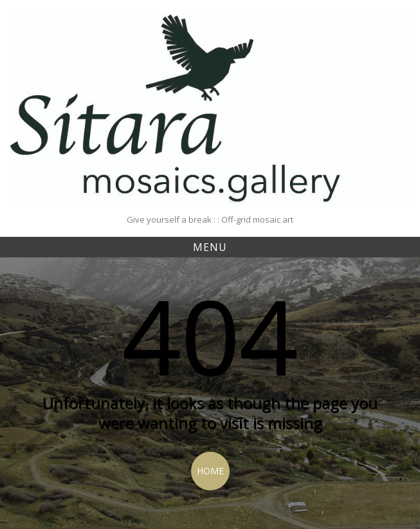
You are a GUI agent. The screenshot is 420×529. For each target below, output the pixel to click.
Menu (210, 247)
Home (210, 471)
